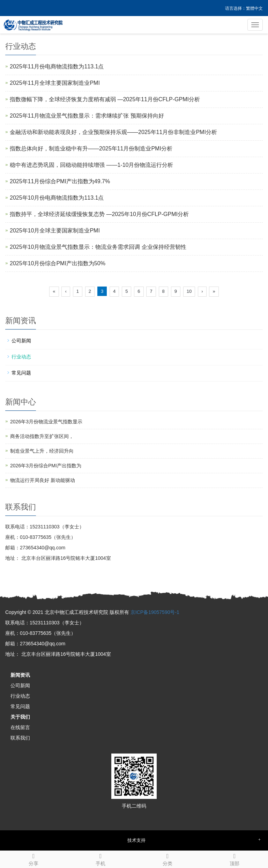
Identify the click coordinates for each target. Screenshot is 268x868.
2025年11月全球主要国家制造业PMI (55, 83)
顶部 (234, 859)
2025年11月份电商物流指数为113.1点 (57, 66)
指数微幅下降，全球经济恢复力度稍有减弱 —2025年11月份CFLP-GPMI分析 (105, 99)
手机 (100, 859)
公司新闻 (21, 341)
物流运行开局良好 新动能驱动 (43, 480)
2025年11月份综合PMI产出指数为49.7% (60, 181)
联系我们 (20, 738)
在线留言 (20, 727)
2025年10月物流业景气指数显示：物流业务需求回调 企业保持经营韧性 (98, 247)
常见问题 (21, 373)
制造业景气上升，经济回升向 (42, 451)
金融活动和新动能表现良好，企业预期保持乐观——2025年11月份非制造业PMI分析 (113, 132)
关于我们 (20, 717)
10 (189, 291)
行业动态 (21, 357)
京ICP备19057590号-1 (155, 612)
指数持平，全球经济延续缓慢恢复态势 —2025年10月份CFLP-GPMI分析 (99, 214)
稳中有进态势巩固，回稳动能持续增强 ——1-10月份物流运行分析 (91, 165)
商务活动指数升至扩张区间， (42, 436)
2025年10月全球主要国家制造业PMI (55, 231)
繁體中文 (254, 8)
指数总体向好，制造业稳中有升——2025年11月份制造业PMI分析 (91, 149)
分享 (33, 859)
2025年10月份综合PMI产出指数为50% (58, 263)
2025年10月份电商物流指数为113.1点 (57, 198)
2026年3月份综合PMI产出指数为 (46, 466)
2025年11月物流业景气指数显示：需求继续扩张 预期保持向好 (87, 116)
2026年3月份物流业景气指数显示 (46, 422)
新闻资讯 (20, 675)
